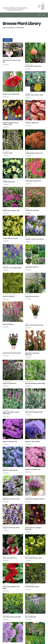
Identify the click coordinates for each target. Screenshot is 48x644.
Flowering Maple (29, 65)
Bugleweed (5, 497)
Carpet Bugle (28, 497)
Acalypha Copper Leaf (32, 123)
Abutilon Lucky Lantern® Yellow (34, 95)
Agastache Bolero (8, 324)
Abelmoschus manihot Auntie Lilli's (12, 61)
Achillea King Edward (9, 182)
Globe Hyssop (6, 410)
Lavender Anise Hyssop (8, 382)
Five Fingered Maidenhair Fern (9, 295)
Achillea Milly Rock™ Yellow (10, 238)
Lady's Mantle (6, 615)
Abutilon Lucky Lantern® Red (11, 94)
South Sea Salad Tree (7, 59)
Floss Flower (6, 469)
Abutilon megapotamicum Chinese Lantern (11, 124)
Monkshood (28, 238)
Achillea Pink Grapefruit (32, 210)
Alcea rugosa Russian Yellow (34, 558)
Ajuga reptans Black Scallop (11, 499)
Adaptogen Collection (32, 267)
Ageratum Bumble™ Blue (10, 442)
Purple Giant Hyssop (30, 410)
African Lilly (28, 295)
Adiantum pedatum (9, 296)
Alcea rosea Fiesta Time (10, 558)
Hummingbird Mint (29, 382)
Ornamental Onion (29, 615)
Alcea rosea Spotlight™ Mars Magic (11, 587)
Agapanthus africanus (32, 296)
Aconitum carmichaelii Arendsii (12, 268)
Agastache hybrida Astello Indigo (35, 383)
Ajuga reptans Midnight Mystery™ (35, 499)
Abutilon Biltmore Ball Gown (33, 66)
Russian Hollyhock (29, 556)
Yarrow (27, 152)
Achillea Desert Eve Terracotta (34, 153)
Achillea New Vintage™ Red (33, 181)
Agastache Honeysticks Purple (12, 353)
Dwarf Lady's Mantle (30, 585)
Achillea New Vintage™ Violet (11, 210)
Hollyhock (27, 526)
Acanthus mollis (8, 153)
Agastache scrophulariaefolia (34, 412)
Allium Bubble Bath (31, 617)
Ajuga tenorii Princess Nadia (11, 528)
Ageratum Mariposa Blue (10, 470)
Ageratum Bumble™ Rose (33, 469)
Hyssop (27, 324)
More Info (6, 65)
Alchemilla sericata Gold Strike (12, 617)
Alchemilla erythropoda (32, 587)
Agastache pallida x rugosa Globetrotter (11, 413)
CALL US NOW (43, 4)
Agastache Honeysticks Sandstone (32, 354)
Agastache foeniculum (10, 383)
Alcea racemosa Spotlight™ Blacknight (33, 528)
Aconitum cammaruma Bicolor (34, 239)
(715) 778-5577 (43, 7)
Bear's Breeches (6, 151)
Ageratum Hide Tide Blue (32, 442)
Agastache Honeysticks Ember (34, 325)
